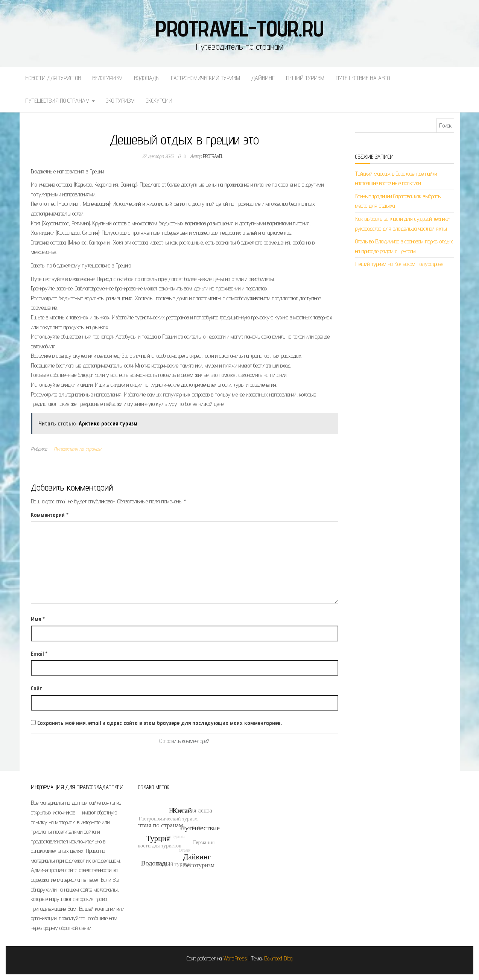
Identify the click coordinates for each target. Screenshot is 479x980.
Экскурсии (159, 101)
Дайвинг (263, 78)
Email (39, 654)
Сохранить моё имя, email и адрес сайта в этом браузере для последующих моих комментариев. (160, 723)
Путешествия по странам (60, 101)
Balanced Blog (278, 958)
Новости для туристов (53, 78)
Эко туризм (120, 101)
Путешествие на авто (363, 78)
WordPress (235, 958)
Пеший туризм (305, 78)
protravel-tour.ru (239, 28)
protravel (213, 156)
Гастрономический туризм (205, 78)
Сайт (36, 688)
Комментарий (50, 515)
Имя (38, 619)
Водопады (147, 78)
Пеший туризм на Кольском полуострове (399, 264)
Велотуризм (107, 78)
